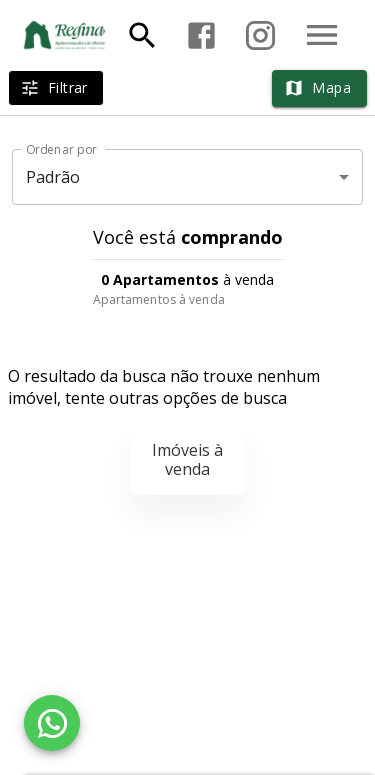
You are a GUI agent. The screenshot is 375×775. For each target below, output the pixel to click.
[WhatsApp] (52, 723)
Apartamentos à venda (159, 299)
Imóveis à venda (187, 459)
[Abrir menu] (322, 35)
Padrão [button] (53, 177)
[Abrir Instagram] (260, 35)
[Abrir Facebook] (201, 35)
